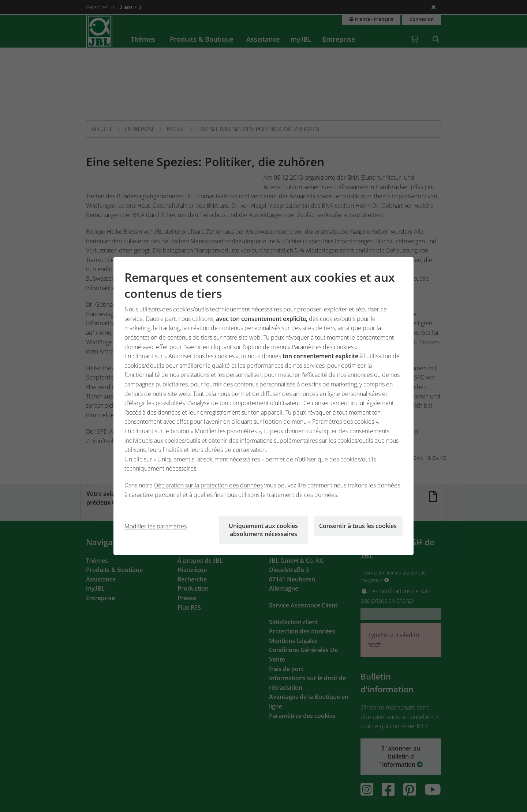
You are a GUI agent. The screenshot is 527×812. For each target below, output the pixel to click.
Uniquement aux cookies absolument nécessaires (263, 530)
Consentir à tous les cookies (358, 526)
